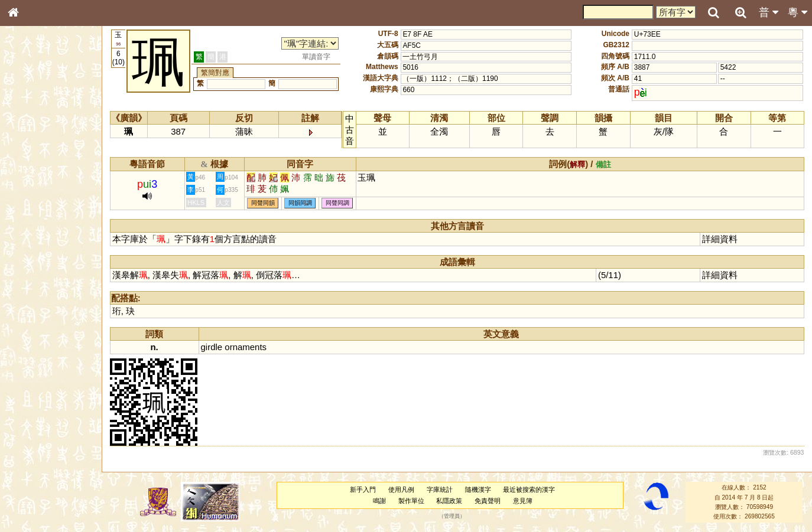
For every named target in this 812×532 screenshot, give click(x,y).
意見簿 (523, 501)
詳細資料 (720, 239)
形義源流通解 (36, 201)
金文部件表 (33, 190)
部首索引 (29, 158)
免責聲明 (488, 501)
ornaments (246, 347)
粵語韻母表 (33, 253)
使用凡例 (401, 489)
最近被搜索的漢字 (529, 489)
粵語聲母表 (33, 242)
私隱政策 (449, 501)
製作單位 (411, 501)
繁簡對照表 (33, 395)
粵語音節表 (33, 231)
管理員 (452, 517)
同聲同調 (337, 203)
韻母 (40, 311)
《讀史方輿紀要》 (43, 374)
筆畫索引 (29, 168)
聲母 (24, 311)
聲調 (56, 311)
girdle (212, 347)
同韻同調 (300, 203)
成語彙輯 (29, 384)
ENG (52, 130)
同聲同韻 (263, 203)
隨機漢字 (478, 489)
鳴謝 (379, 501)
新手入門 (363, 489)
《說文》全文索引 (43, 363)
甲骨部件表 (33, 179)
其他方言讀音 (36, 332)
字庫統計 (440, 489)
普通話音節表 (36, 321)
